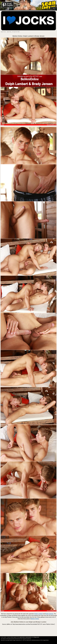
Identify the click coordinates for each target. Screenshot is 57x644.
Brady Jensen (49, 614)
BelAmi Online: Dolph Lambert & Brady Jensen (29, 36)
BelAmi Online (35, 619)
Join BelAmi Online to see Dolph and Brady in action (28, 622)
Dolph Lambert (39, 614)
